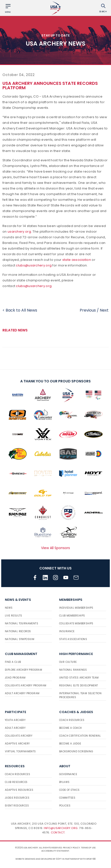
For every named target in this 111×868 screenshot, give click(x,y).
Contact (58, 832)
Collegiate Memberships (76, 623)
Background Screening (76, 751)
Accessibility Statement (55, 851)
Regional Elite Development (78, 686)
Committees (67, 798)
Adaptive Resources (19, 790)
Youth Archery (15, 720)
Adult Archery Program (22, 693)
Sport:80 (91, 859)
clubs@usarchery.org (34, 265)
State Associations (73, 639)
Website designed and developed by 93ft (39, 859)
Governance (68, 774)
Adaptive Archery (17, 744)
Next (104, 310)
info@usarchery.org (61, 828)
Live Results (14, 616)
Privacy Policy (71, 848)
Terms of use (88, 848)
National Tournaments (22, 623)
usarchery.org (19, 232)
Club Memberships (72, 616)
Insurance (67, 631)
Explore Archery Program (23, 670)
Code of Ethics (69, 790)
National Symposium (20, 639)
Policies (65, 806)
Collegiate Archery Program (26, 686)
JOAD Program (15, 678)
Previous (88, 310)
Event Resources (17, 806)
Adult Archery (15, 728)
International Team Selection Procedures (80, 695)
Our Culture (68, 662)
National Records (18, 631)
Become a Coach (71, 728)
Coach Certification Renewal (80, 736)
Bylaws (64, 782)
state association (77, 260)
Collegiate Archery (19, 736)
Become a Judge (70, 744)
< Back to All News (20, 310)
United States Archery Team (79, 678)
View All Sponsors (55, 548)
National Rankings (73, 670)
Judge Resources (17, 798)
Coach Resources (72, 720)
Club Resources (16, 782)
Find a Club (13, 662)
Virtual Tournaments (20, 751)
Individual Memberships (76, 608)
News (9, 608)
